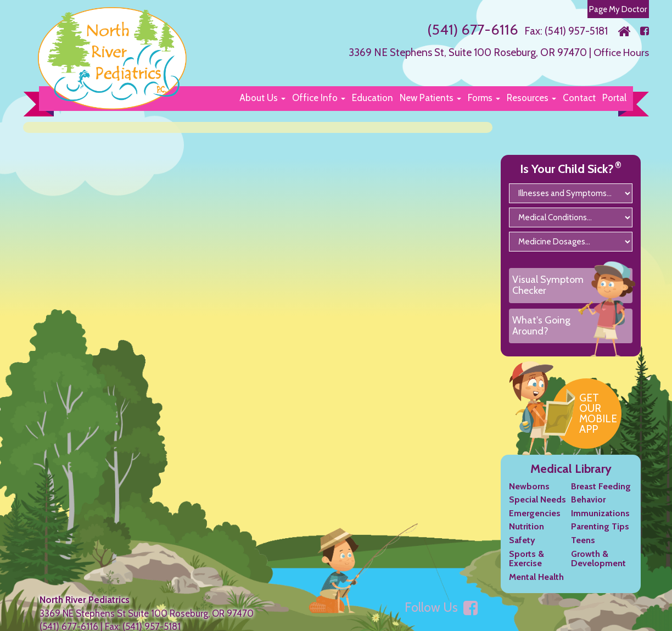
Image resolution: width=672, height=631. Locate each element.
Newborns (529, 495)
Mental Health (536, 586)
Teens (583, 549)
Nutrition (527, 536)
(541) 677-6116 (471, 29)
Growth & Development (598, 568)
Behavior (588, 509)
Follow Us (441, 617)
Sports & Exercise (527, 568)
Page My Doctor (617, 9)
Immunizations (600, 523)
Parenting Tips (600, 536)
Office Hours (620, 52)
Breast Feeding (601, 495)
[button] (262, 97)
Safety (522, 549)
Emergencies (535, 523)
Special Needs (537, 509)
